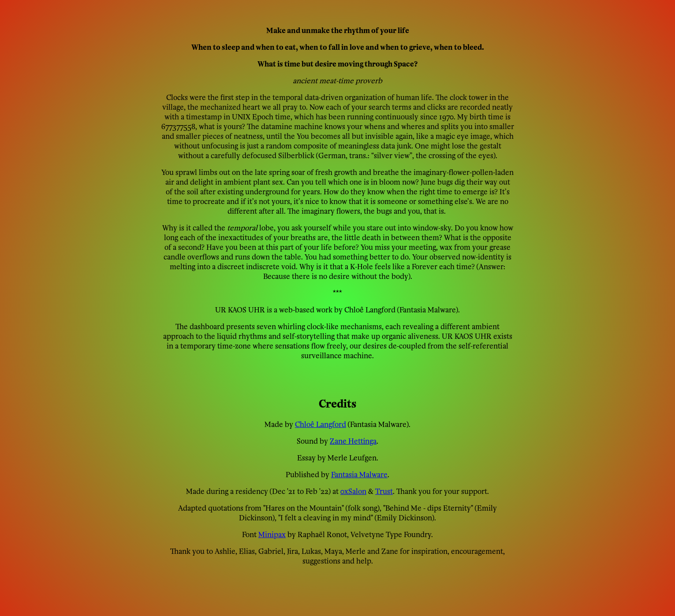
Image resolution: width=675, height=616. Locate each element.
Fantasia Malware (359, 474)
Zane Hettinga (353, 440)
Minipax (272, 534)
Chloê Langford (321, 423)
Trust (384, 490)
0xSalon (353, 490)
